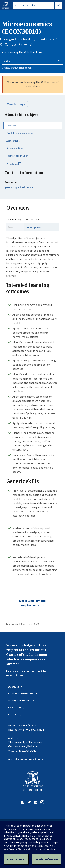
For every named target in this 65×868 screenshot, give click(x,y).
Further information (17, 156)
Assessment (13, 141)
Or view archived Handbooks (17, 68)
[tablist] (37, 5)
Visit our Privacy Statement (29, 847)
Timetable (18, 166)
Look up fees (34, 227)
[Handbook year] (32, 61)
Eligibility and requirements (21, 133)
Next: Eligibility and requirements (32, 603)
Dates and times (15, 148)
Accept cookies (16, 859)
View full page (16, 104)
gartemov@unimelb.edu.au (19, 187)
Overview (11, 125)
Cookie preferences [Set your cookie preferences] (46, 859)
